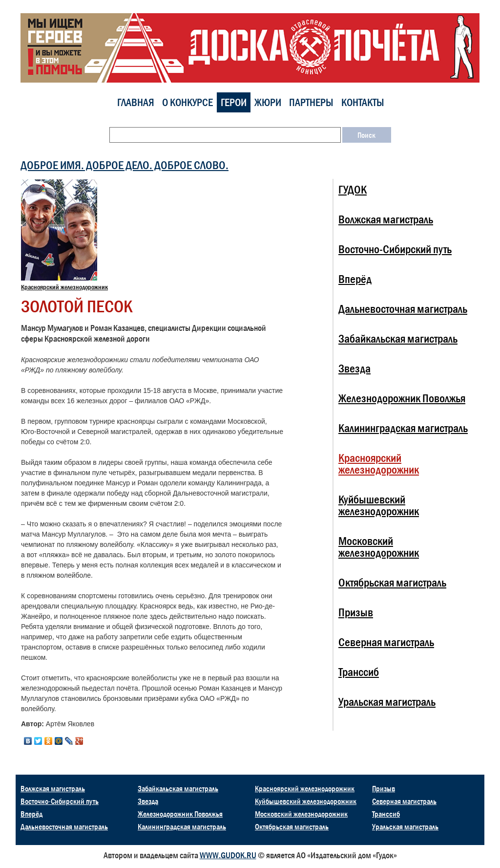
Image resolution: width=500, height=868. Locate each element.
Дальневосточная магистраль (403, 309)
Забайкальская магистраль (398, 338)
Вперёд (355, 279)
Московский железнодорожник (379, 547)
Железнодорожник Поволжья (402, 398)
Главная (136, 102)
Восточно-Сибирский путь (395, 249)
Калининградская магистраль (403, 428)
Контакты (363, 102)
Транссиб (359, 672)
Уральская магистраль (387, 702)
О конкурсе (187, 102)
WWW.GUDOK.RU (228, 855)
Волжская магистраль (386, 219)
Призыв (356, 612)
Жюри (268, 102)
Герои (234, 102)
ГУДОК (353, 189)
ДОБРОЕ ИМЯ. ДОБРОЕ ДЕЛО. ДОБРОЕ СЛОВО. (125, 165)
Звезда (354, 368)
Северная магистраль (386, 642)
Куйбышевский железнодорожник (379, 505)
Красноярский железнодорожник (64, 287)
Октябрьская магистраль (392, 582)
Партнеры (311, 102)
